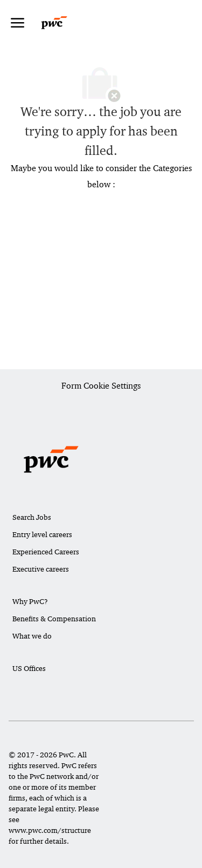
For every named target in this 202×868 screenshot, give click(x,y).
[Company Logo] (65, 23)
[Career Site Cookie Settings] (101, 386)
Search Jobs (32, 517)
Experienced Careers (46, 552)
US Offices (29, 668)
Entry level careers (42, 534)
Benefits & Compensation (54, 619)
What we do (32, 636)
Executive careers (41, 569)
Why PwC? (30, 601)
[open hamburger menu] (18, 23)
